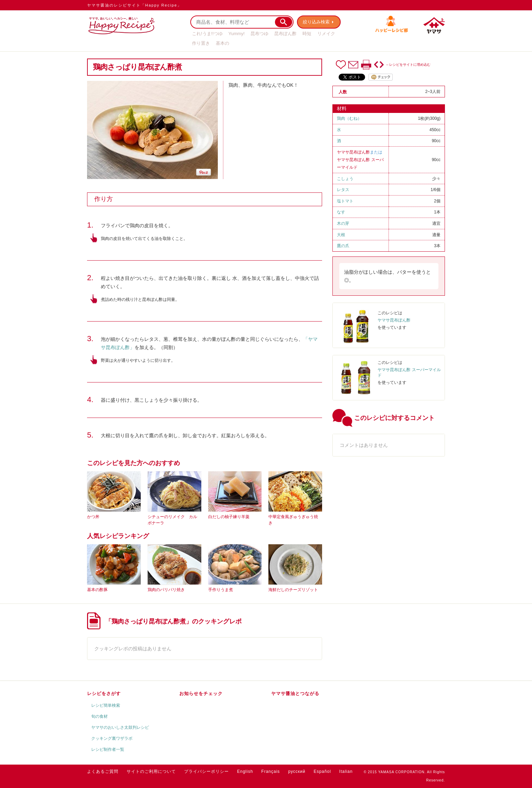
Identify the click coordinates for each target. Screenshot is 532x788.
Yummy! (237, 34)
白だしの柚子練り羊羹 (229, 517)
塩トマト (345, 201)
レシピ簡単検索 (106, 705)
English (245, 771)
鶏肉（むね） (349, 118)
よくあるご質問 (103, 771)
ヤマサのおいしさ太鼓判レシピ (120, 727)
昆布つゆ (259, 34)
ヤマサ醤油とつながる (295, 694)
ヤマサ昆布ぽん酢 (353, 152)
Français (270, 771)
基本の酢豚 (97, 590)
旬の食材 (99, 716)
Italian (346, 771)
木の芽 (343, 223)
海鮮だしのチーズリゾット (293, 590)
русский (297, 771)
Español (322, 771)
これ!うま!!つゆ (207, 34)
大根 (341, 235)
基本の (222, 43)
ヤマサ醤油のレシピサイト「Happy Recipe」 (134, 5)
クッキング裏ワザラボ (112, 738)
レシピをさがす (104, 694)
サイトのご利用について (151, 771)
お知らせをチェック (201, 694)
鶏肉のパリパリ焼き (166, 590)
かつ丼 (93, 517)
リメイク (326, 34)
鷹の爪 (343, 246)
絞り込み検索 (316, 22)
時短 (307, 34)
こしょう (345, 179)
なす (341, 212)
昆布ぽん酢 (285, 34)
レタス (343, 190)
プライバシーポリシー (206, 771)
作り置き (201, 43)
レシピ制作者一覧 (108, 749)
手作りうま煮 (221, 590)
